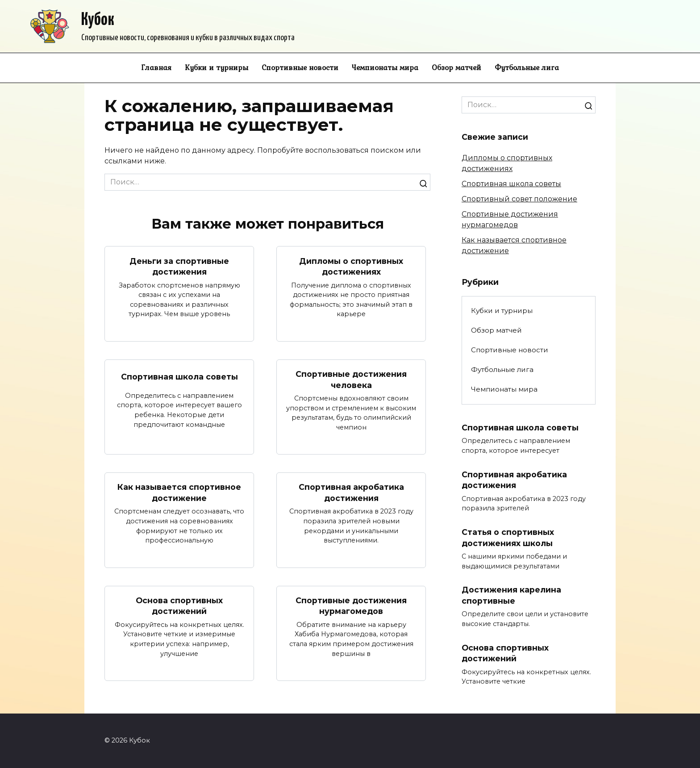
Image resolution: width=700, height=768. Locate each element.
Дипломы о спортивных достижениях (351, 266)
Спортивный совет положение (519, 199)
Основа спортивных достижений (179, 606)
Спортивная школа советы (179, 377)
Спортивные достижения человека (351, 380)
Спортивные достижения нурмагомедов (351, 606)
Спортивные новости (300, 67)
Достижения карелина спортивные (511, 596)
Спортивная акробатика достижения (351, 493)
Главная (156, 67)
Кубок (98, 20)
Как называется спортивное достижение (179, 493)
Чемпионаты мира (385, 67)
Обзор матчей (456, 67)
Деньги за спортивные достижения (179, 266)
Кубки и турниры (217, 67)
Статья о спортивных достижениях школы (508, 538)
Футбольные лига (527, 67)
